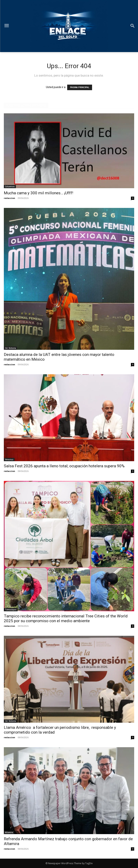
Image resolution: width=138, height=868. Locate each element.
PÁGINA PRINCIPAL (80, 87)
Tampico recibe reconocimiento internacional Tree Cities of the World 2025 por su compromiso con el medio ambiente (66, 618)
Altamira (9, 832)
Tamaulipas (11, 610)
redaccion (9, 198)
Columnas (10, 186)
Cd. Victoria (10, 348)
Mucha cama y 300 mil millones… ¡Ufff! (38, 193)
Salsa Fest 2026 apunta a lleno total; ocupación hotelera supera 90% (64, 466)
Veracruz (9, 459)
